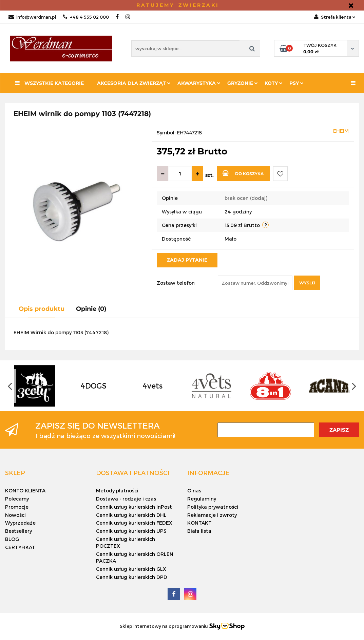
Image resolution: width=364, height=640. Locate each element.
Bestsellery (18, 531)
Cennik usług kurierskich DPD (132, 577)
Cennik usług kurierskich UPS (131, 531)
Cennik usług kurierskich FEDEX (134, 523)
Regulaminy (202, 499)
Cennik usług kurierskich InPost (134, 507)
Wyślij (307, 283)
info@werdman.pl (32, 17)
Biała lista (199, 531)
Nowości (15, 515)
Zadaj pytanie (187, 260)
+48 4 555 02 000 (86, 17)
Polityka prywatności (213, 507)
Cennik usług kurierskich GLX (131, 569)
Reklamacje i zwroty (212, 515)
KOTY (274, 83)
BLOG (12, 539)
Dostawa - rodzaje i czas (126, 499)
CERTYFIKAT (20, 547)
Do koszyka (243, 173)
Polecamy (17, 499)
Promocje (17, 507)
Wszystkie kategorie (49, 83)
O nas (194, 491)
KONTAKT (199, 523)
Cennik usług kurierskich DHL (131, 515)
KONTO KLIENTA (25, 491)
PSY (296, 83)
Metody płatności (117, 491)
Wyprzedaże (20, 523)
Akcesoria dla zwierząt (134, 83)
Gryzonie (243, 83)
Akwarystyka (199, 83)
